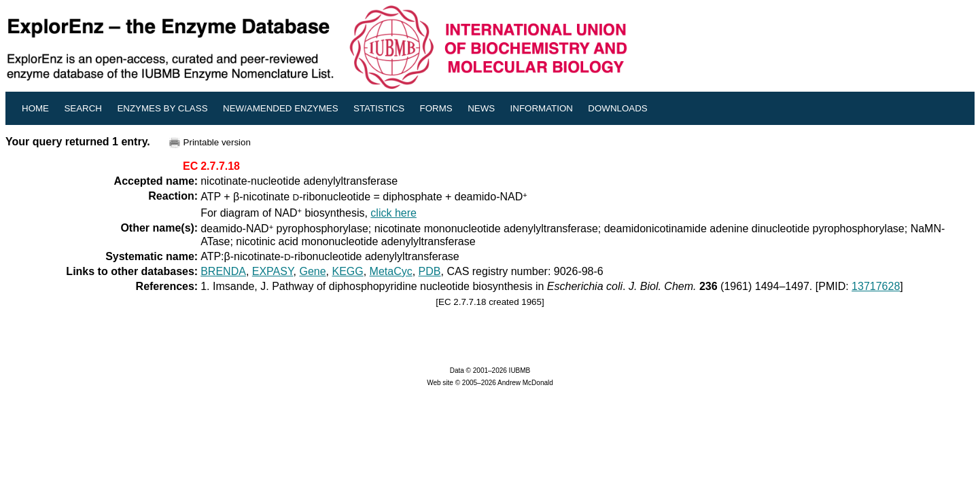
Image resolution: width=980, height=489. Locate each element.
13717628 (876, 286)
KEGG (347, 271)
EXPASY (273, 271)
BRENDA (223, 271)
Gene (312, 271)
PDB (430, 271)
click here (393, 213)
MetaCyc (391, 271)
